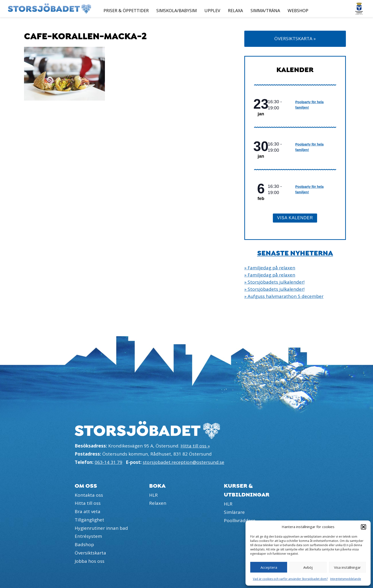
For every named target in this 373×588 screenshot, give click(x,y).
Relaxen (158, 503)
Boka (157, 486)
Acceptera (269, 567)
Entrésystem (88, 536)
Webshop (298, 10)
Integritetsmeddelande (346, 579)
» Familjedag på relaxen (270, 268)
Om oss (86, 486)
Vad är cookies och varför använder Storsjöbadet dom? (290, 579)
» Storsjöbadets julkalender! (274, 282)
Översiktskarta (90, 553)
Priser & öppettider (126, 10)
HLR (153, 495)
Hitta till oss (88, 503)
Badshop (84, 544)
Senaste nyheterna (295, 253)
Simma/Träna (265, 10)
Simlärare (234, 512)
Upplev (212, 10)
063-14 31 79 (108, 462)
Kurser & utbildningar (247, 490)
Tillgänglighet (89, 520)
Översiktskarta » (295, 39)
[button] (363, 527)
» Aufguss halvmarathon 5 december (284, 296)
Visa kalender (295, 218)
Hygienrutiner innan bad (101, 528)
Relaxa (235, 10)
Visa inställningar (347, 567)
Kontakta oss (89, 495)
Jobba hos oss (90, 561)
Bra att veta (88, 511)
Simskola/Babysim (177, 10)
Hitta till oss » (195, 446)
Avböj (308, 567)
